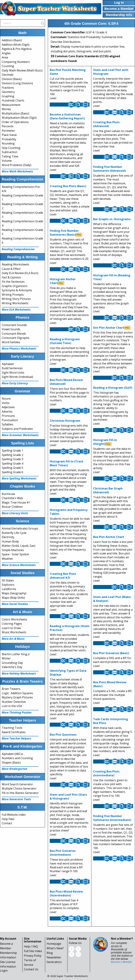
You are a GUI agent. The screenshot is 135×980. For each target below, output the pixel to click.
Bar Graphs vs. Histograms (112, 219)
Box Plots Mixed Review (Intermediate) (66, 893)
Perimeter (8, 131)
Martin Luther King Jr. (16, 654)
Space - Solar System (15, 554)
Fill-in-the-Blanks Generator (20, 793)
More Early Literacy (15, 383)
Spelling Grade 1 (12, 450)
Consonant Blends (14, 334)
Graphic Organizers (15, 286)
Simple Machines (13, 550)
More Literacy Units (15, 513)
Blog (50, 953)
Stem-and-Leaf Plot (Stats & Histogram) (68, 797)
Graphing (8, 96)
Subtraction (9, 152)
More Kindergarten (15, 769)
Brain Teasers (11, 689)
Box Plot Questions (63, 735)
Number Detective (14, 702)
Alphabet (8, 364)
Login (4, 971)
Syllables (7, 424)
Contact (7, 823)
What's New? (55, 948)
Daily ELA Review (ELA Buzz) (20, 273)
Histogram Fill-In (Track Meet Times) (67, 463)
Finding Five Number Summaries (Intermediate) (112, 818)
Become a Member (121, 962)
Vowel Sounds (11, 329)
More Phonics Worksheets (19, 348)
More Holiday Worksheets (19, 673)
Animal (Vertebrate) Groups (20, 528)
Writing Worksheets (15, 303)
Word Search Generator (17, 784)
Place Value (9, 135)
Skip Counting (11, 148)
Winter (6, 658)
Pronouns (8, 416)
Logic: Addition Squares (17, 693)
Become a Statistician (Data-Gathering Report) (67, 116)
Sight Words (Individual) (17, 377)
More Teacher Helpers (17, 738)
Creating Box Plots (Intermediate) (106, 773)
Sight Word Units (13, 373)
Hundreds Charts (13, 100)
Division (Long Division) (17, 83)
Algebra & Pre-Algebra (17, 49)
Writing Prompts (13, 295)
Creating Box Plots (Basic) (68, 186)
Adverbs (7, 412)
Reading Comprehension (18, 249)
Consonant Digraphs (16, 338)
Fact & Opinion (11, 277)
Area (5, 57)
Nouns (6, 399)
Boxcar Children (12, 507)
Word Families (11, 342)
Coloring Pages (12, 624)
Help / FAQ (31, 946)
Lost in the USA (12, 706)
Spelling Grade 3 (12, 459)
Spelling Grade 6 (12, 472)
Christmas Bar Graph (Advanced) (108, 490)
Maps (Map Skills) (13, 598)
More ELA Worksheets (16, 310)
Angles (6, 53)
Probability (9, 139)
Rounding (8, 143)
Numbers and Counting (17, 758)
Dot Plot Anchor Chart (109, 328)
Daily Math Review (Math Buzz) (22, 70)
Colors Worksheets (14, 619)
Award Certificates (14, 732)
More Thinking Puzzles (17, 712)
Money (6, 109)
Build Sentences (12, 368)
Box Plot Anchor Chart (109, 537)
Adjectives (8, 407)
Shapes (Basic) (11, 762)
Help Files (8, 819)
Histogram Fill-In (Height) (105, 442)
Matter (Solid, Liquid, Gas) (19, 546)
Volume (7, 161)
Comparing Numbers (16, 62)
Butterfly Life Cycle (14, 533)
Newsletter (54, 957)
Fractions (8, 88)
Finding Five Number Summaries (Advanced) (109, 169)
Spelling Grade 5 (12, 468)
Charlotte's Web (12, 498)
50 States (8, 580)
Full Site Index (33, 951)
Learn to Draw (11, 628)
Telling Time (10, 156)
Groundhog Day (12, 663)
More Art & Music (13, 639)
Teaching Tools (12, 728)
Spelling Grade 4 (12, 463)
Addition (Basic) (12, 40)
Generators (54, 962)
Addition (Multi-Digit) (16, 45)
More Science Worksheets (19, 565)
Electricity (8, 537)
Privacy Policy (33, 956)
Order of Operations (15, 122)
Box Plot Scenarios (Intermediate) (63, 853)
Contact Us (31, 969)
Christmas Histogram (65, 421)
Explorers (8, 585)
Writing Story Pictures (16, 299)
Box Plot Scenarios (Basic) (111, 653)
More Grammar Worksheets (20, 435)
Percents (8, 126)
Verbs (6, 403)
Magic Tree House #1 (16, 502)
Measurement (11, 105)
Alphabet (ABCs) (12, 754)
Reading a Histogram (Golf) (113, 388)
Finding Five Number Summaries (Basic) (64, 233)
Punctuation (10, 420)
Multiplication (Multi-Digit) (19, 118)
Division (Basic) (12, 79)
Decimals (8, 75)
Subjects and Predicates (17, 429)
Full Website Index (14, 815)
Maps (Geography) (14, 593)
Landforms (9, 589)
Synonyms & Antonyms (17, 290)
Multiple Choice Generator (19, 788)
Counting (8, 66)
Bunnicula (8, 494)
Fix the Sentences (13, 282)
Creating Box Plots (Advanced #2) (63, 576)
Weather (7, 559)
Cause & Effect (11, 269)
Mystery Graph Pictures (17, 697)
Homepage (54, 944)
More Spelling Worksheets (19, 478)
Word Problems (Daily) (17, 165)
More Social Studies (15, 604)
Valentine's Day (12, 667)
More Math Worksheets (17, 171)
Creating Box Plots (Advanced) (106, 124)
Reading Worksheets (15, 264)
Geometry (8, 92)
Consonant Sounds (14, 325)
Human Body (10, 541)
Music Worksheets (14, 632)
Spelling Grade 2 (12, 455)
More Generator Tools (16, 799)
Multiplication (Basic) (15, 113)
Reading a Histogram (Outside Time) (65, 341)
